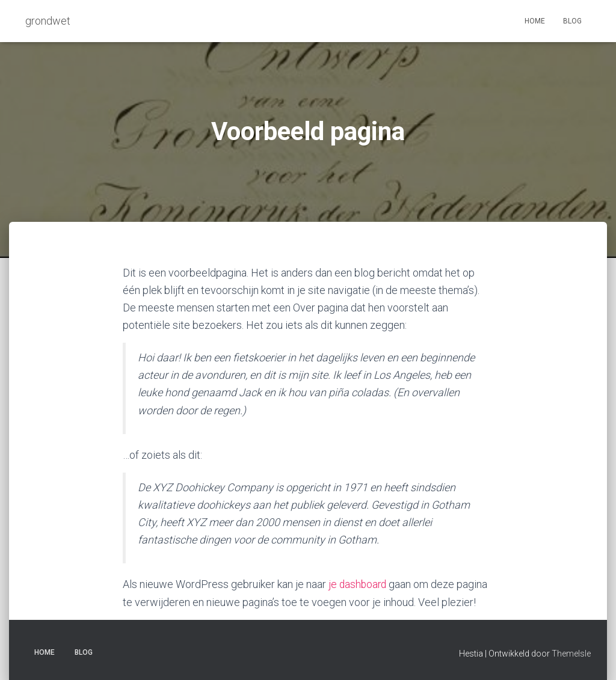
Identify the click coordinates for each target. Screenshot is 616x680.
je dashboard (359, 584)
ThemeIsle (571, 653)
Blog (572, 21)
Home (535, 21)
